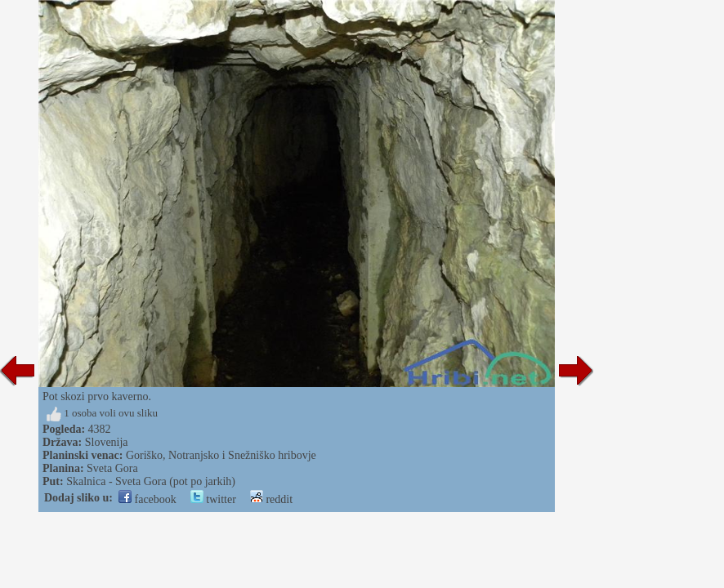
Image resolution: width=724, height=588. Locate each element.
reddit (271, 499)
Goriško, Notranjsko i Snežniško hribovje (221, 455)
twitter (213, 499)
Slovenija (107, 442)
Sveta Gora (112, 468)
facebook (147, 499)
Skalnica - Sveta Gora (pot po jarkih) (151, 481)
